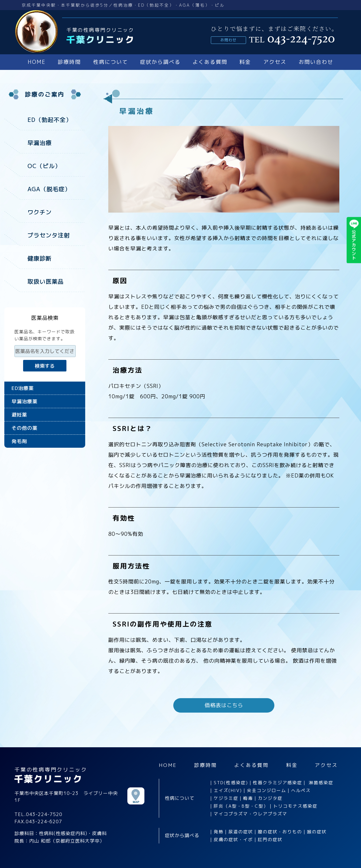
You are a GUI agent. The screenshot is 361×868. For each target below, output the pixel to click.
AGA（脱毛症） (49, 189)
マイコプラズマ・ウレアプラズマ (251, 814)
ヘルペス (301, 790)
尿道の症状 (241, 832)
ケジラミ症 (226, 798)
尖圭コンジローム (267, 790)
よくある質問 (210, 62)
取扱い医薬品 (46, 281)
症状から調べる (160, 62)
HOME (37, 62)
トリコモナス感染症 (295, 806)
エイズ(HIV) (228, 790)
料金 (245, 62)
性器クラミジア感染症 (278, 783)
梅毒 (248, 798)
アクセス (275, 62)
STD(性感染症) (231, 783)
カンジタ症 (270, 798)
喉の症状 (317, 832)
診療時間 (69, 62)
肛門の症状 (270, 840)
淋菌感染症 (321, 783)
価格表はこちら (224, 705)
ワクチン (40, 212)
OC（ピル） (44, 166)
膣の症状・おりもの (280, 832)
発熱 (219, 832)
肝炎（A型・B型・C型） (241, 806)
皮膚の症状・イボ (233, 840)
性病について (111, 62)
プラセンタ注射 (49, 235)
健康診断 (40, 258)
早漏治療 (40, 143)
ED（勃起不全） (50, 120)
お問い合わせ (316, 62)
